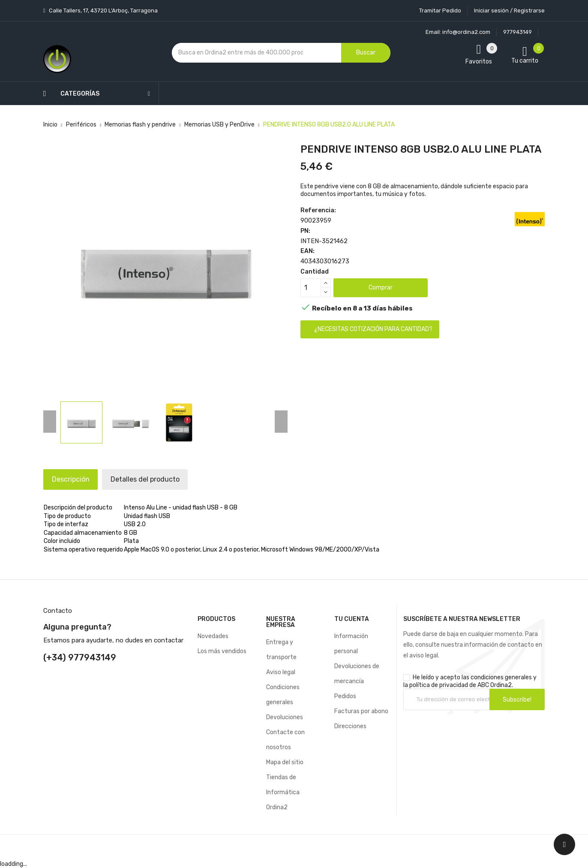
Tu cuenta (352, 619)
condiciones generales (501, 677)
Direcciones (350, 726)
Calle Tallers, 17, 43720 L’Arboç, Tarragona (103, 11)
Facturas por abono (361, 711)
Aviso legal (281, 672)
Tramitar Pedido (440, 11)
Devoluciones (285, 717)
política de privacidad (439, 685)
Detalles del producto (158, 479)
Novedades (213, 636)
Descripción (75, 479)
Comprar (381, 288)
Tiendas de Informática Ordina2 (283, 792)
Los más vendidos (222, 651)
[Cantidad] (311, 288)
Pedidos (345, 696)
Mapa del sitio (285, 762)
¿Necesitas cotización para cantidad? (373, 329)
